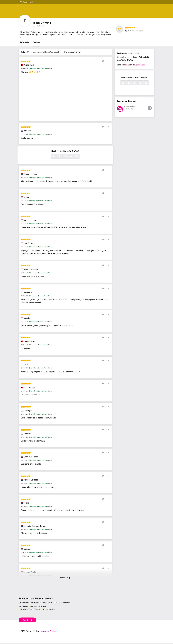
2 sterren (62, 157)
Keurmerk (45, 632)
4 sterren (74, 157)
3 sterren (68, 157)
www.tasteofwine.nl (38, 26)
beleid (128, 66)
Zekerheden (25, 43)
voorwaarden (141, 66)
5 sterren (79, 157)
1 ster (56, 157)
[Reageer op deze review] (105, 62)
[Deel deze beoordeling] (108, 62)
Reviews (36, 43)
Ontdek (28, 620)
